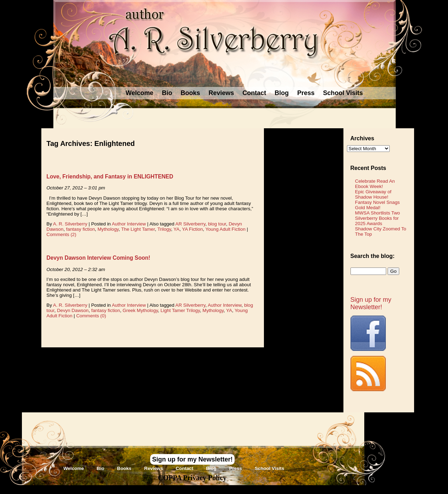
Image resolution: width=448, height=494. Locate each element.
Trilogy (164, 229)
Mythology (108, 229)
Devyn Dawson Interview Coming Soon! (99, 258)
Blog (282, 93)
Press (306, 93)
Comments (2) (61, 234)
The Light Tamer (138, 229)
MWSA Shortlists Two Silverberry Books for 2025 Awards (378, 218)
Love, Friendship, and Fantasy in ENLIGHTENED (110, 177)
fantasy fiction (81, 229)
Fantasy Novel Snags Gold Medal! (378, 205)
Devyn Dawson (73, 310)
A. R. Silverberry (70, 224)
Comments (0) (91, 316)
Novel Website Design (277, 489)
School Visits (343, 93)
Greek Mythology (140, 310)
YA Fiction (192, 229)
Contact (254, 93)
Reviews (221, 93)
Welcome (140, 93)
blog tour (217, 224)
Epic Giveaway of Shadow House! (373, 194)
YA (176, 229)
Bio (167, 93)
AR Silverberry (190, 224)
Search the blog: (373, 256)
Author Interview (129, 224)
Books (190, 93)
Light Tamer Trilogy (180, 310)
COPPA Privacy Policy (192, 478)
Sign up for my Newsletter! (371, 303)
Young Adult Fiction (225, 229)
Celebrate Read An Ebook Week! (375, 184)
